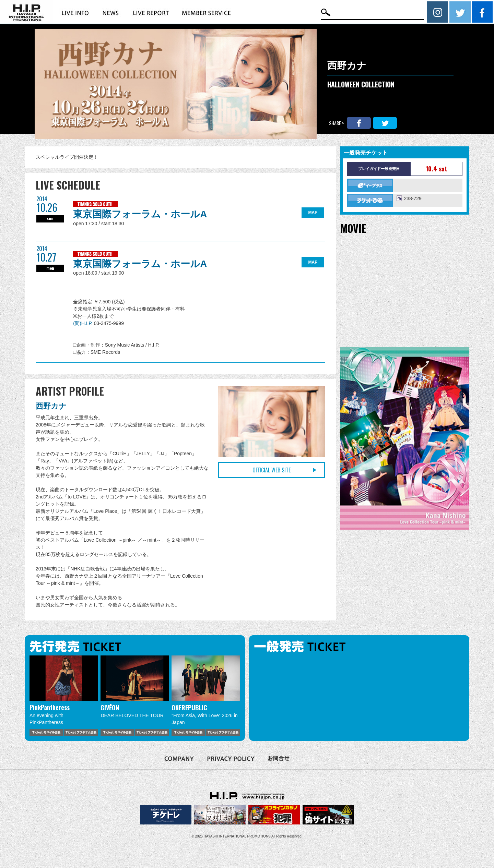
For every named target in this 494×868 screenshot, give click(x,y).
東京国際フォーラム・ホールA (140, 214)
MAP (313, 213)
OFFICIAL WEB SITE (272, 470)
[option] (64, 696)
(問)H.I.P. (83, 323)
